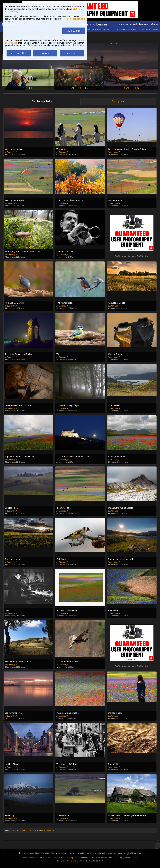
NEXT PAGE (48, 830)
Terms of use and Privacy (63, 858)
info (147, 256)
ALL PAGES (35, 830)
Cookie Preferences (82, 858)
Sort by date (118, 101)
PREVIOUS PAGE (20, 830)
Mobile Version (29, 858)
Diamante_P (12, 152)
